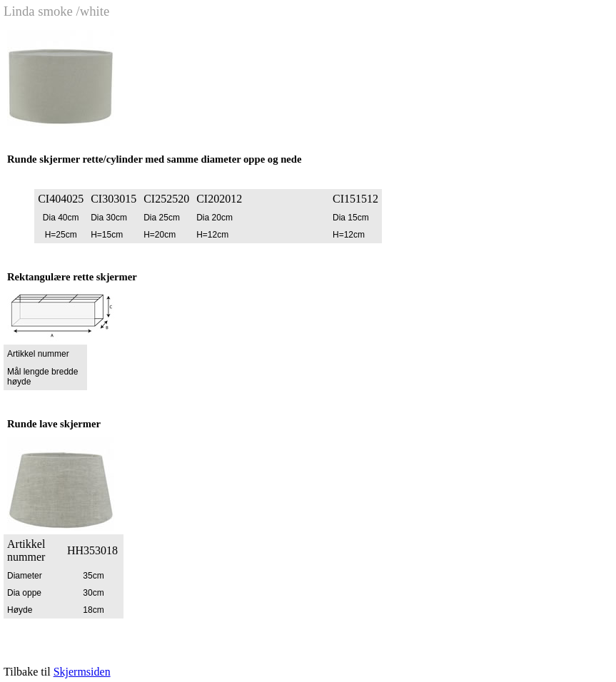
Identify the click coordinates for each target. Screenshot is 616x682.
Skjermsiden (82, 672)
